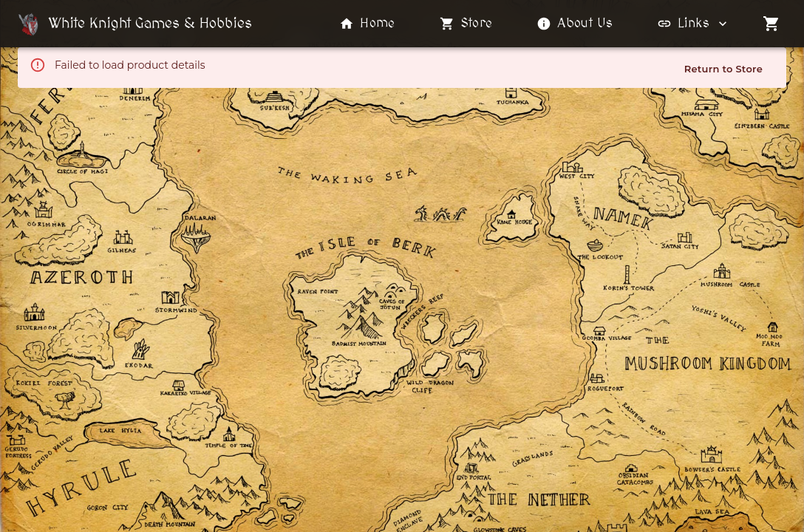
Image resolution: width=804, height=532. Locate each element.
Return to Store (723, 69)
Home (367, 24)
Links (694, 24)
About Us (575, 24)
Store (466, 24)
